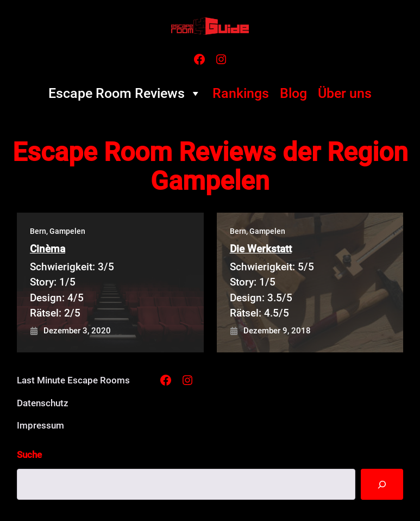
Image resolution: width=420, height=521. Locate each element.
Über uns (345, 93)
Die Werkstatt (261, 249)
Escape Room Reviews (125, 94)
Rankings (241, 93)
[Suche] (382, 485)
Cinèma (48, 249)
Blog (293, 93)
